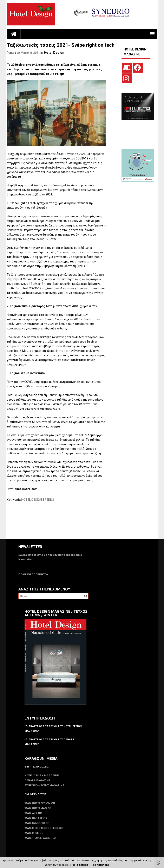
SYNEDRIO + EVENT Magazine (44, 785)
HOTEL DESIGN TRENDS (38, 500)
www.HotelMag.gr (38, 808)
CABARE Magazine (37, 780)
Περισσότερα (79, 865)
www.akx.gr (33, 813)
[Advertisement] (82, 523)
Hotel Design (54, 53)
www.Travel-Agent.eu (40, 838)
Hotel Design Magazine (42, 775)
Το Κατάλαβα (101, 865)
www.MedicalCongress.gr (44, 828)
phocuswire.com (26, 489)
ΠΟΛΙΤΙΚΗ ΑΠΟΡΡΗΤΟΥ (33, 574)
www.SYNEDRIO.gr (37, 823)
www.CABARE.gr (36, 818)
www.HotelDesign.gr (40, 803)
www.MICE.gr (34, 833)
